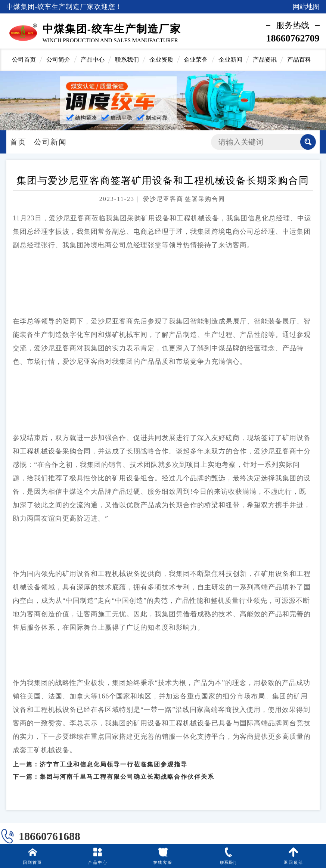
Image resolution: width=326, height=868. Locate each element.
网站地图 (306, 7)
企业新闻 (230, 60)
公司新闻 (50, 142)
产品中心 (93, 60)
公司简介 (58, 60)
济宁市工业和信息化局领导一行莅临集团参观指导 (114, 759)
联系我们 (127, 60)
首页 (18, 142)
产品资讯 (265, 60)
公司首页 (24, 60)
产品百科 (299, 60)
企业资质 (161, 60)
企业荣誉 (196, 60)
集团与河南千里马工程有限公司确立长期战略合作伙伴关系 (127, 771)
